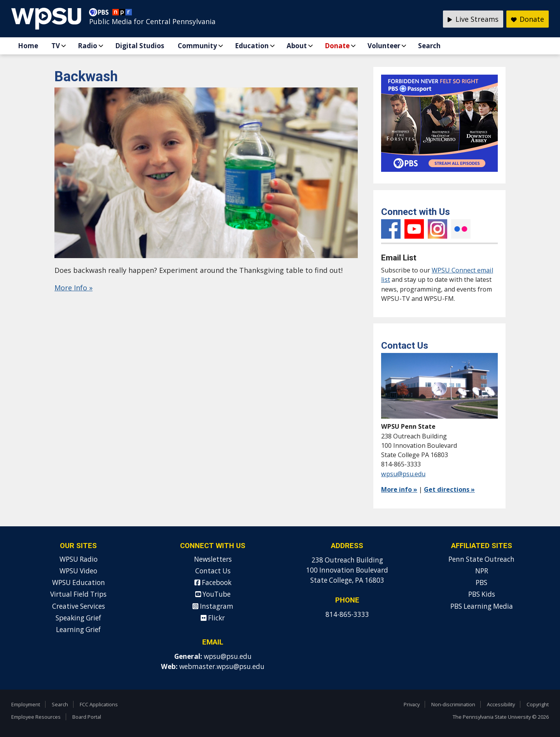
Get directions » (449, 489)
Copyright (538, 704)
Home (28, 46)
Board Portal (87, 717)
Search (429, 46)
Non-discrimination (453, 704)
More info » (399, 489)
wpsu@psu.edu (403, 474)
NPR (482, 571)
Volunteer (384, 46)
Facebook (391, 229)
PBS (481, 582)
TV (56, 46)
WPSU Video (78, 571)
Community (197, 46)
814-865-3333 (347, 614)
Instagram (437, 229)
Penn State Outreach (481, 559)
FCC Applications (99, 704)
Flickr (461, 229)
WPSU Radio (79, 559)
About (297, 46)
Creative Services (79, 606)
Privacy (412, 704)
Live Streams (473, 19)
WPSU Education (79, 582)
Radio (87, 46)
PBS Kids (482, 594)
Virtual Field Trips (78, 594)
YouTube (414, 229)
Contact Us (213, 571)
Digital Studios (140, 46)
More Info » (73, 288)
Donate (337, 46)
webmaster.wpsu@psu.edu (222, 666)
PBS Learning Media (482, 606)
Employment (26, 704)
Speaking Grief (78, 618)
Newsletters (213, 559)
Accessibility (501, 704)
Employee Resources (36, 717)
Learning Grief (78, 630)
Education (252, 46)
